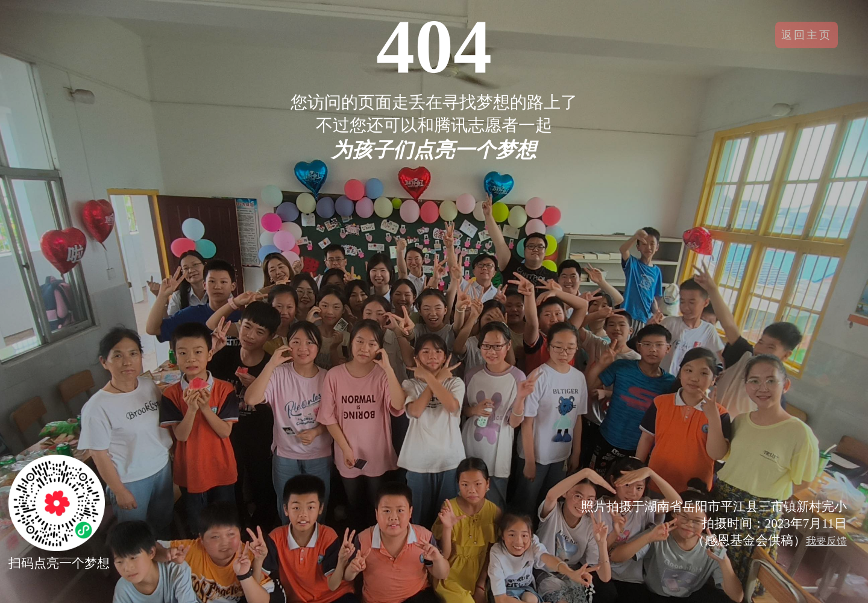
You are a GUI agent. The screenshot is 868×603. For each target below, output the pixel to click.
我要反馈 (826, 541)
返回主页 (807, 35)
